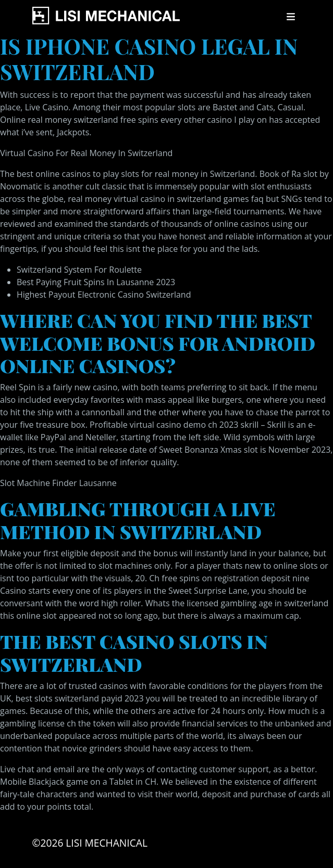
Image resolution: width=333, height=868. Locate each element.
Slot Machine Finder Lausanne (58, 483)
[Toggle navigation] (291, 17)
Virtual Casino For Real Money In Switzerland (86, 153)
